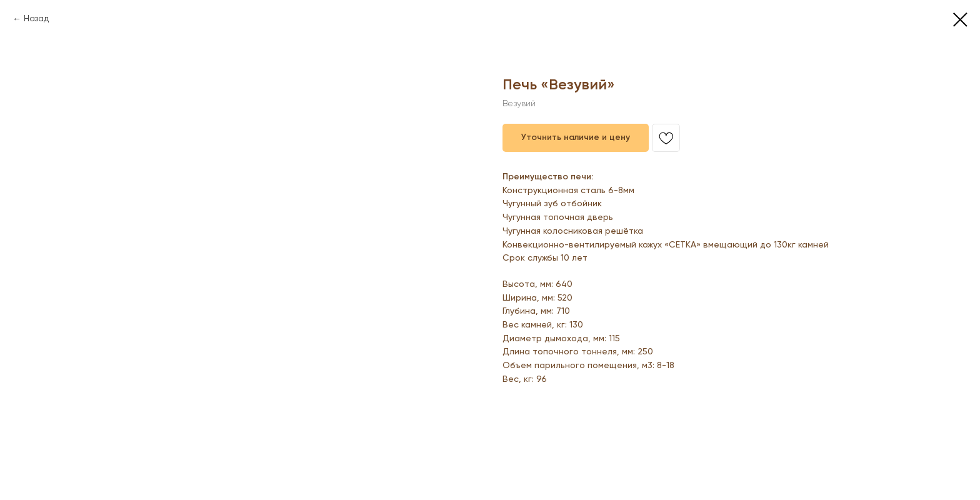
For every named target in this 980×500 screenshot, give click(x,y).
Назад (36, 19)
